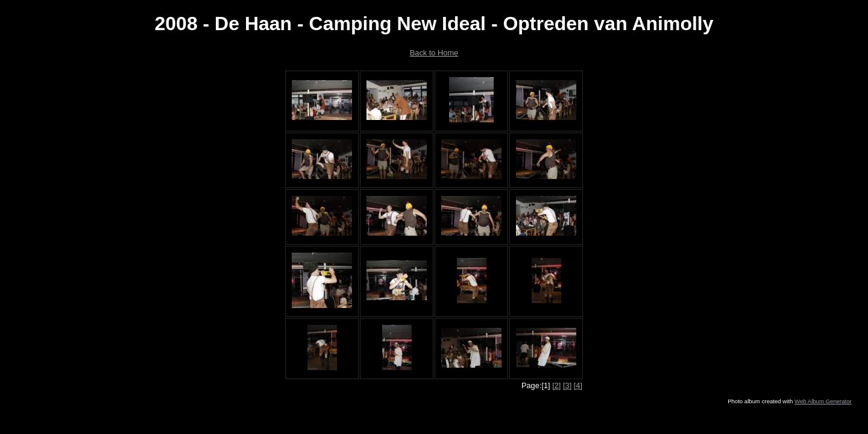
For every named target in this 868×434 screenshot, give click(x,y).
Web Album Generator (823, 401)
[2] (556, 385)
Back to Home (434, 53)
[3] (567, 385)
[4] (578, 385)
